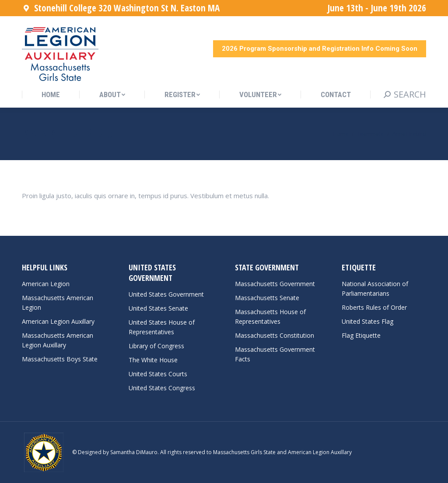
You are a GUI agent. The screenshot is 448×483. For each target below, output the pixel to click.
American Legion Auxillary (58, 321)
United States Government (166, 294)
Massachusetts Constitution (275, 335)
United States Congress (162, 388)
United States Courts (158, 374)
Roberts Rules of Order (374, 307)
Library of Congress (156, 346)
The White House (153, 360)
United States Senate (158, 308)
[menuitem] (51, 95)
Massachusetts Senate (267, 298)
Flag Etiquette (361, 335)
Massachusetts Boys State (60, 359)
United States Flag (367, 321)
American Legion (46, 284)
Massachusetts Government (275, 284)
